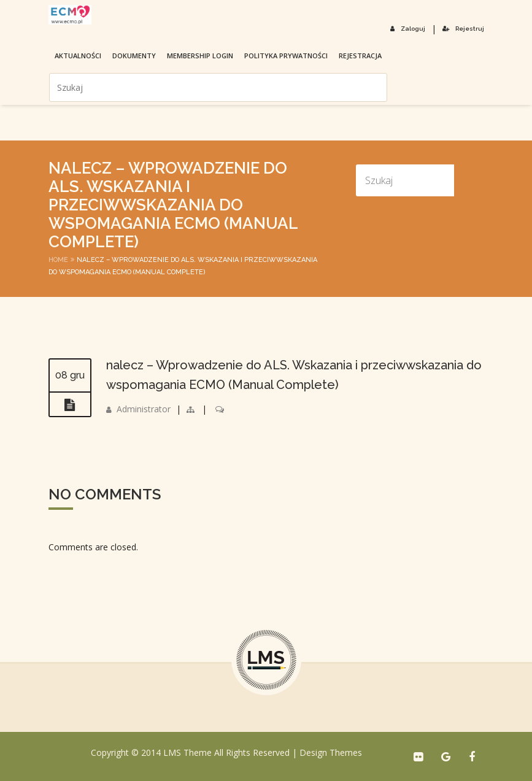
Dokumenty (134, 56)
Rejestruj (463, 29)
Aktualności (78, 56)
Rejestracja (360, 56)
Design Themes (331, 752)
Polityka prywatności (286, 56)
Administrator (144, 409)
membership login (200, 56)
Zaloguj (408, 29)
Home (58, 260)
